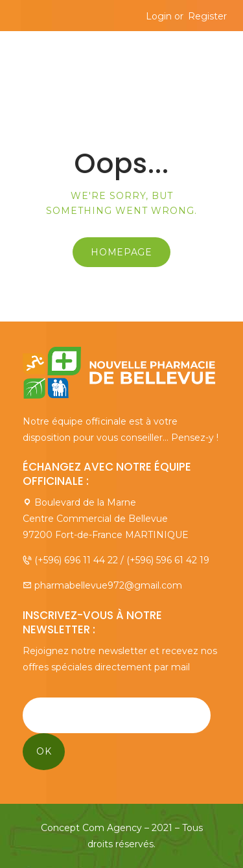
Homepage (121, 252)
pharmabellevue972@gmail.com (108, 585)
